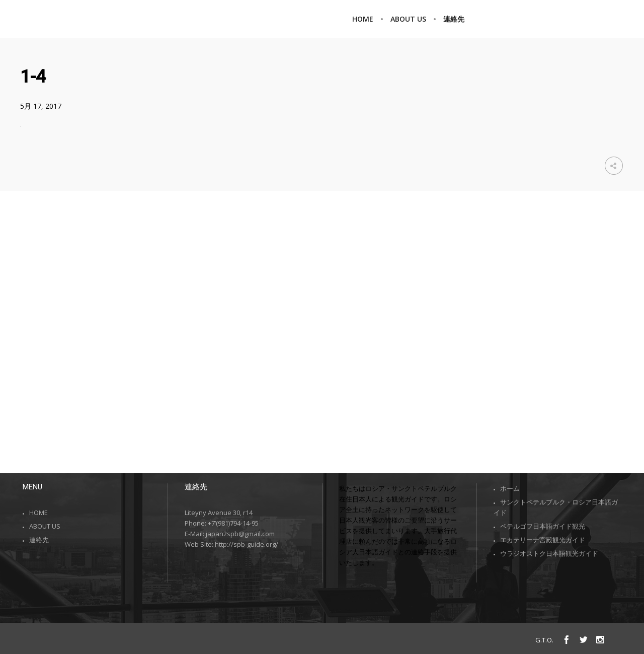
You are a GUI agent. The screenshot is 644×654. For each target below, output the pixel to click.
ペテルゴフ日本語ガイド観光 (543, 526)
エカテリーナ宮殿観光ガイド (543, 540)
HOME (38, 513)
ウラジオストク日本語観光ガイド (549, 553)
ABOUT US (45, 526)
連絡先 (39, 540)
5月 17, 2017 (41, 106)
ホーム (510, 488)
